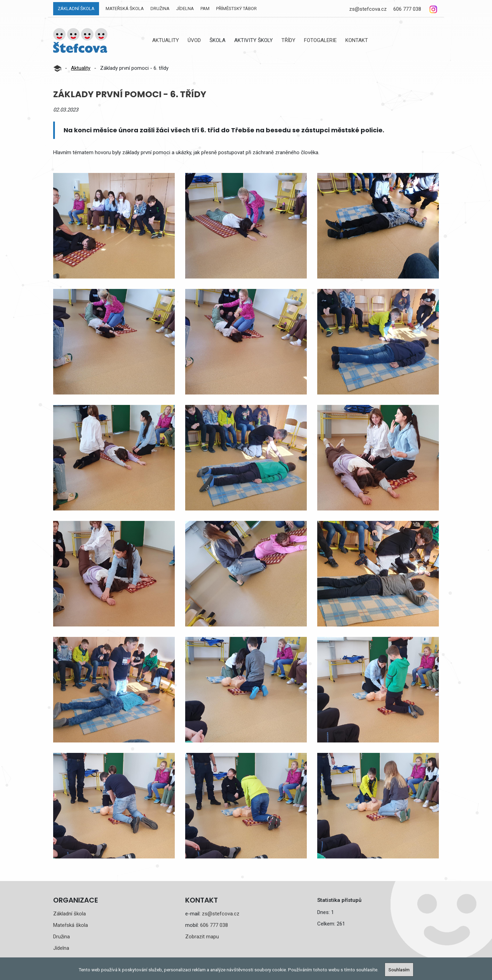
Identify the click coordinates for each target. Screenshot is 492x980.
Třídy (288, 40)
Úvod (194, 40)
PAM (205, 9)
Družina (160, 9)
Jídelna (185, 9)
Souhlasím (399, 970)
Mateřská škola (125, 9)
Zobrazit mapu (202, 937)
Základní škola (76, 9)
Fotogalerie (320, 40)
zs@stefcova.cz (368, 9)
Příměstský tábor (236, 9)
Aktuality (166, 40)
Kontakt (357, 40)
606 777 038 (407, 9)
